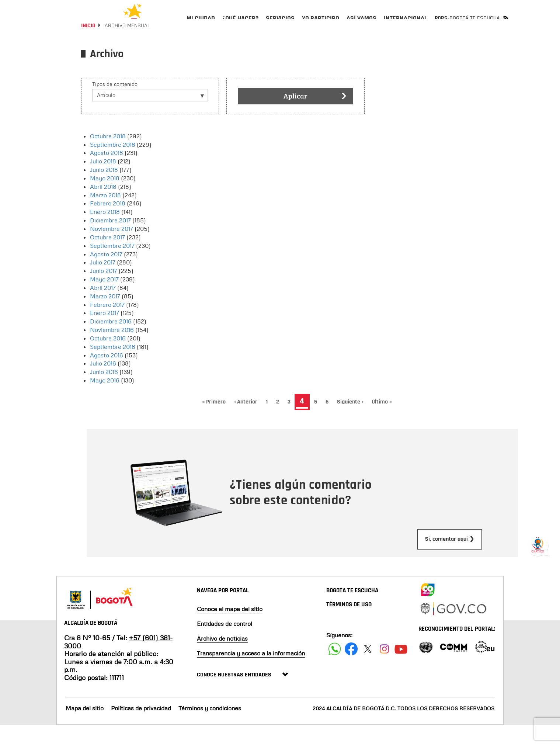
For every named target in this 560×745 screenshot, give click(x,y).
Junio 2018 (104, 189)
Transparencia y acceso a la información (251, 673)
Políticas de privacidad (141, 728)
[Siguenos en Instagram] (384, 668)
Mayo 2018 (105, 198)
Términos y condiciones (210, 728)
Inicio (88, 45)
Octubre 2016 (108, 358)
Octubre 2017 (107, 257)
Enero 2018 (105, 231)
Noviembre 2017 (112, 248)
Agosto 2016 (107, 375)
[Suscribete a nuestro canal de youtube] (401, 668)
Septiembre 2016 (113, 366)
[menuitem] (201, 24)
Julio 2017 (103, 282)
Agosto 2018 (107, 172)
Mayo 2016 (105, 400)
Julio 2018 (103, 181)
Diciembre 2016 (111, 341)
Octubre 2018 (108, 156)
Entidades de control (225, 643)
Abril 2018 (103, 206)
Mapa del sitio (85, 728)
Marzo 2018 (105, 215)
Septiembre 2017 (112, 265)
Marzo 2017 (105, 316)
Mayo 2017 (104, 299)
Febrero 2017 (107, 324)
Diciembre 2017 (110, 240)
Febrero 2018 (108, 223)
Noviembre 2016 (112, 349)
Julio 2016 (103, 383)
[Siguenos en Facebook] (335, 668)
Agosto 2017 (106, 274)
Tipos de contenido (115, 103)
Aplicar (315, 116)
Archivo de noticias (222, 658)
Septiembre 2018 (113, 164)
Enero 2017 (105, 333)
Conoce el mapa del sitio (230, 628)
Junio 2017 (104, 290)
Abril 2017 (103, 307)
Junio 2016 (104, 391)
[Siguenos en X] (368, 668)
